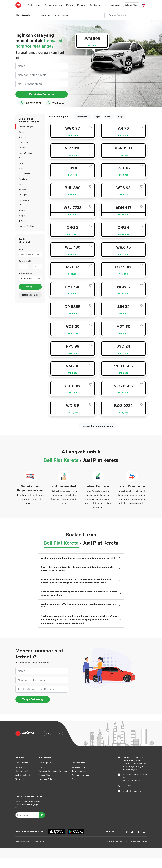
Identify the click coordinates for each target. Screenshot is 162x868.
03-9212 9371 (30, 103)
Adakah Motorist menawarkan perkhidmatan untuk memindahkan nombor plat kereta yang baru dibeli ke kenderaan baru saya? (81, 581)
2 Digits (22, 210)
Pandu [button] (69, 5)
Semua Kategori (26, 127)
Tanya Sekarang (33, 699)
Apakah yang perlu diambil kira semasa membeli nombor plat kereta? (81, 558)
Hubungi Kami (21, 771)
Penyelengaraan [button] (53, 5)
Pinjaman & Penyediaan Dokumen (53, 771)
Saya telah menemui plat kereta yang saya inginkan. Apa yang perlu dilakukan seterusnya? (81, 569)
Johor (21, 132)
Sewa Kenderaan (79, 771)
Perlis (21, 169)
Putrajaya (23, 179)
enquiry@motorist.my (132, 791)
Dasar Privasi (39, 841)
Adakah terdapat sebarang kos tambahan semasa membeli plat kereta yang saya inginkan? (81, 593)
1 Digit (21, 205)
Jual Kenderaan (78, 763)
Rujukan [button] (81, 5)
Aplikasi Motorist (23, 775)
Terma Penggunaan (23, 841)
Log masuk (116, 5)
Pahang (22, 158)
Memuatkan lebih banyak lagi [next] (98, 426)
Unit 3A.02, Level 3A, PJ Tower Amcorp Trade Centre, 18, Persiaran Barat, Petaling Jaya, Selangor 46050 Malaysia (134, 764)
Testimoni (19, 779)
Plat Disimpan (62, 15)
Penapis (30, 287)
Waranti (75, 779)
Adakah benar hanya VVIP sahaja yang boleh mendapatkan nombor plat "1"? (81, 606)
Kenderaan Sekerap (47, 779)
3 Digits (22, 216)
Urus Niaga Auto (45, 763)
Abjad (97, 117)
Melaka (22, 148)
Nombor (109, 117)
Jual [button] (38, 5)
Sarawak (22, 190)
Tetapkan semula (30, 295)
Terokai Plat (45, 15)
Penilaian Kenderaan (81, 775)
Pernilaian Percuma (41, 94)
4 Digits (22, 221)
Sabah (21, 184)
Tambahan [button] (95, 5)
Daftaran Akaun (132, 5)
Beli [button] (30, 5)
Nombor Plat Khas (27, 226)
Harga (120, 117)
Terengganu (24, 200)
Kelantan (23, 137)
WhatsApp (55, 103)
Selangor (23, 195)
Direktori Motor (45, 775)
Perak (21, 163)
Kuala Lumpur (25, 142)
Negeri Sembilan (26, 153)
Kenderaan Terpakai (80, 767)
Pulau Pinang (24, 174)
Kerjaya (19, 767)
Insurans (42, 767)
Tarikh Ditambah (83, 117)
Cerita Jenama (22, 763)
